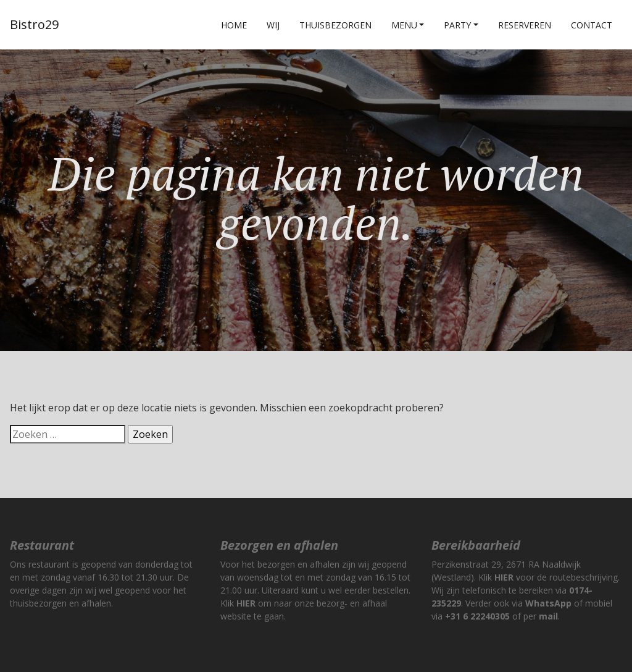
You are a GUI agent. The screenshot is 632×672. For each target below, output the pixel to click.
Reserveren (525, 25)
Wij (273, 25)
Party (457, 25)
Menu (404, 25)
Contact (592, 25)
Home (234, 25)
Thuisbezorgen (335, 25)
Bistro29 (34, 24)
